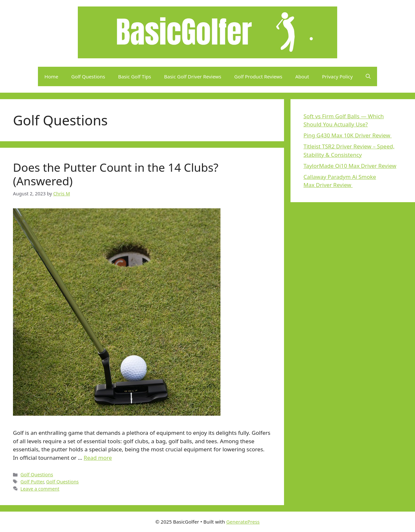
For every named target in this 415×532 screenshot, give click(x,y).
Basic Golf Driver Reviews (193, 76)
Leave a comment (40, 489)
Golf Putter (32, 482)
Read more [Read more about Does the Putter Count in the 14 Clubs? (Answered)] (98, 458)
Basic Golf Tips (135, 76)
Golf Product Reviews (258, 76)
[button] (368, 76)
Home (51, 76)
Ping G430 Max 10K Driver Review (348, 135)
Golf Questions (88, 76)
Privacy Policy (337, 76)
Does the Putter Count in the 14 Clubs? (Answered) (116, 174)
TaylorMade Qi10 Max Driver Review (350, 166)
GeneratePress (243, 522)
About (302, 76)
